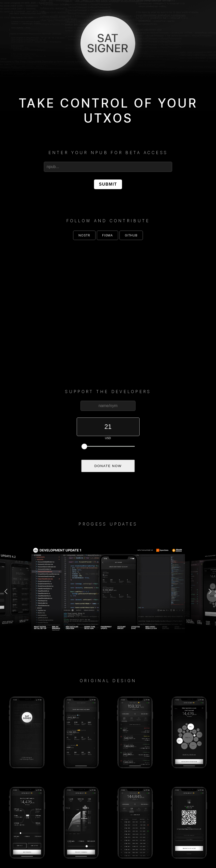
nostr (84, 235)
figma (107, 235)
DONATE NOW (108, 466)
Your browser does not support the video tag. (108, 302)
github (131, 235)
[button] (6, 592)
